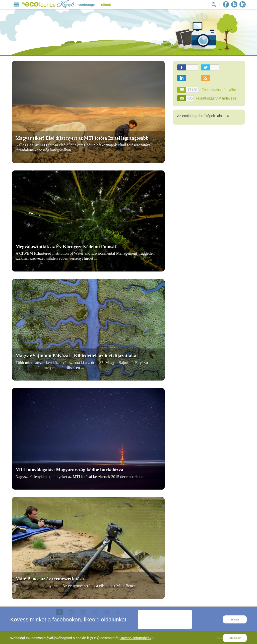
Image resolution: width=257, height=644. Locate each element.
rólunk (106, 5)
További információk (136, 638)
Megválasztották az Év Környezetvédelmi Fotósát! (67, 247)
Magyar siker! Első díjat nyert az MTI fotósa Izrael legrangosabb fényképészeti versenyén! (82, 141)
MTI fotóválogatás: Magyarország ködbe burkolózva (69, 470)
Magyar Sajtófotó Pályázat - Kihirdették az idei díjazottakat (77, 356)
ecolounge (86, 5)
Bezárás (235, 619)
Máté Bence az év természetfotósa (50, 579)
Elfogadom (235, 638)
